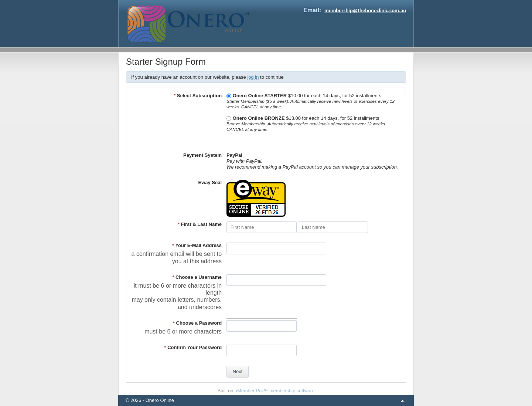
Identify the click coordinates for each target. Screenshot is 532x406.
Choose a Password (197, 323)
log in (253, 77)
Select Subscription (198, 96)
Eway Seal (210, 182)
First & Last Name (200, 224)
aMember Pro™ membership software (274, 391)
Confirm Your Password (193, 347)
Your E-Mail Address (197, 245)
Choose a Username (197, 277)
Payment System (202, 155)
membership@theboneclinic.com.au (365, 10)
